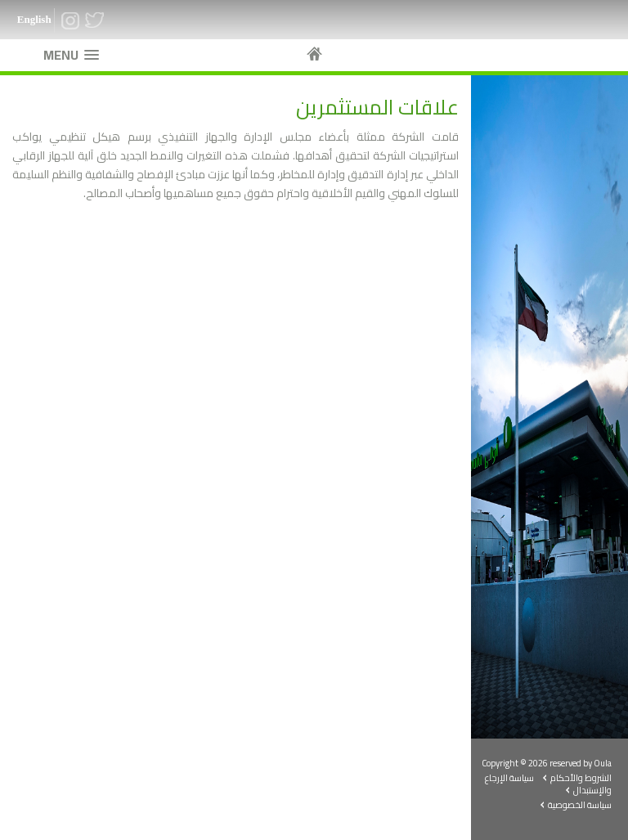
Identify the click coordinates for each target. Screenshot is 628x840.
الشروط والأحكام (581, 778)
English (34, 19)
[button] (71, 55)
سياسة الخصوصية (580, 805)
